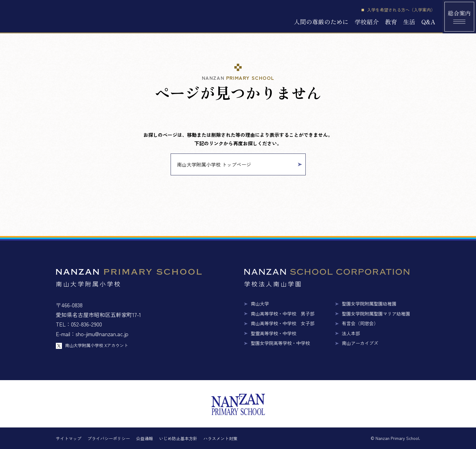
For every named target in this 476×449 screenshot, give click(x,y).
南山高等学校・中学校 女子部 (283, 323)
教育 (391, 22)
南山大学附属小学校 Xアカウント (97, 345)
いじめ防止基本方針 (178, 438)
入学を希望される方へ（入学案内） (401, 10)
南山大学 (260, 304)
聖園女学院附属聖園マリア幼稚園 (376, 314)
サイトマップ (69, 438)
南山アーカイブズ (360, 343)
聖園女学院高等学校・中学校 (280, 343)
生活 (409, 22)
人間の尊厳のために (321, 22)
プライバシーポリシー (109, 438)
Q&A (428, 22)
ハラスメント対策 (220, 438)
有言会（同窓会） (360, 323)
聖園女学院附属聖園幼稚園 (369, 304)
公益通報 (144, 438)
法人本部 (351, 333)
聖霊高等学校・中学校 (274, 333)
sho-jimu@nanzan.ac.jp (102, 334)
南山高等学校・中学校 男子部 (283, 314)
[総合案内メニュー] (459, 17)
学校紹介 (367, 22)
